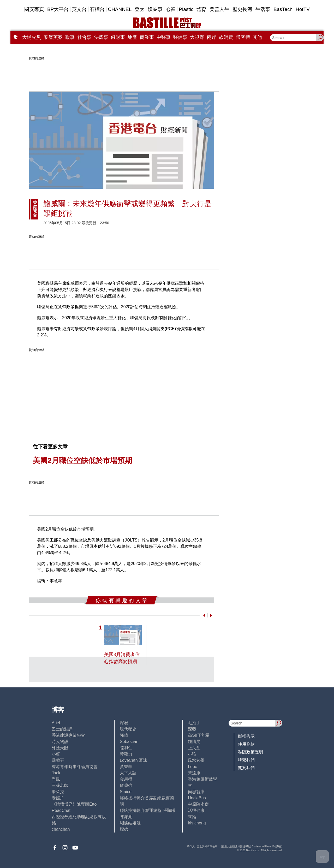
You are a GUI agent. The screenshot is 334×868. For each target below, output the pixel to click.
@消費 (226, 37)
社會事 (84, 37)
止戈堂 (194, 748)
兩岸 (212, 37)
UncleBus (197, 798)
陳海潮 (126, 817)
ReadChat (61, 810)
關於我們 (246, 768)
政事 (70, 37)
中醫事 (164, 37)
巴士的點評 (62, 729)
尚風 (56, 779)
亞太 (140, 9)
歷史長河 (242, 9)
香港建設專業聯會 (68, 735)
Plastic (186, 9)
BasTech (283, 9)
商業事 (147, 37)
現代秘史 (128, 729)
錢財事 (118, 37)
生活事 (263, 9)
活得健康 (196, 810)
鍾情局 (194, 742)
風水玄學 (196, 760)
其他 (257, 37)
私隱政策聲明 (250, 752)
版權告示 (246, 736)
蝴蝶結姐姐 (130, 823)
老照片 (58, 798)
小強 (192, 754)
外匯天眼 (60, 748)
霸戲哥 (58, 760)
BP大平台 (58, 9)
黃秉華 (126, 767)
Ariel (56, 723)
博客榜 (243, 37)
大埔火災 (32, 37)
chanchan (61, 829)
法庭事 (101, 37)
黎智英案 (53, 37)
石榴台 (97, 9)
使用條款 (246, 744)
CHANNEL (120, 9)
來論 (192, 817)
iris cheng (197, 823)
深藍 (192, 729)
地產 (132, 37)
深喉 (124, 723)
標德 (124, 829)
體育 (201, 9)
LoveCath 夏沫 (133, 760)
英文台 (79, 9)
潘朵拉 (58, 792)
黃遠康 (194, 773)
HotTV (303, 9)
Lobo (193, 767)
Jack (56, 773)
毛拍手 (194, 723)
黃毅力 (126, 754)
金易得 (126, 779)
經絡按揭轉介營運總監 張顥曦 (147, 810)
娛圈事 (155, 9)
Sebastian (129, 742)
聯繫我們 (246, 760)
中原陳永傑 (198, 804)
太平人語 (128, 773)
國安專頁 (34, 9)
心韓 (171, 9)
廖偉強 (126, 785)
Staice (126, 792)
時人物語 (60, 742)
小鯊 (56, 754)
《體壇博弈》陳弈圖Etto (74, 804)
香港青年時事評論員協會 (75, 767)
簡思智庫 (196, 792)
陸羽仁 (126, 748)
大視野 (197, 37)
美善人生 (219, 9)
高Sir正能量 (199, 735)
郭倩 (124, 735)
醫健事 (180, 37)
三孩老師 (60, 785)
